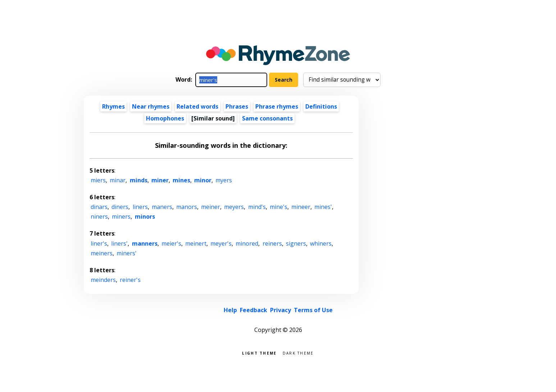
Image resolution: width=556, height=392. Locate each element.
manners (145, 243)
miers (98, 180)
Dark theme (298, 353)
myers (224, 180)
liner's (99, 243)
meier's (171, 243)
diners (120, 207)
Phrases (237, 106)
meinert (196, 243)
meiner (211, 207)
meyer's (221, 243)
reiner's (130, 280)
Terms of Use (313, 310)
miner (160, 180)
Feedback (254, 310)
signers (296, 243)
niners (99, 216)
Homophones (165, 118)
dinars (99, 207)
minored (247, 243)
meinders (103, 280)
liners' (119, 243)
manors (187, 207)
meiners (102, 253)
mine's (279, 207)
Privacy (281, 310)
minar (118, 180)
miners (121, 216)
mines (181, 180)
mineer (301, 207)
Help (230, 310)
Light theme (259, 353)
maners (162, 207)
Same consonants (267, 118)
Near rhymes (151, 106)
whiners (321, 243)
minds (139, 180)
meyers (234, 207)
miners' (127, 253)
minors (145, 216)
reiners (272, 243)
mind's (257, 207)
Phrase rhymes (277, 106)
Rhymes (113, 106)
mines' (323, 207)
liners (140, 207)
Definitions (321, 106)
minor (203, 180)
